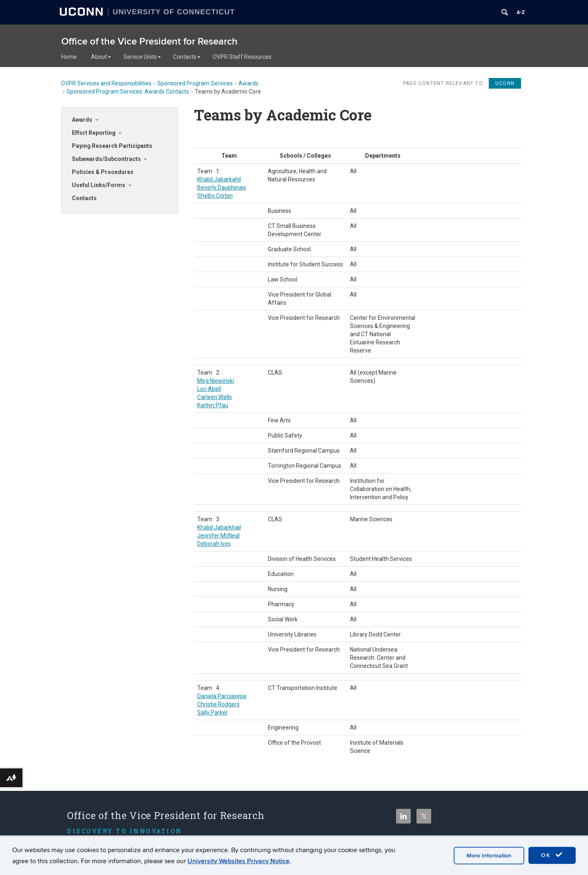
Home (69, 57)
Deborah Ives (214, 544)
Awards (248, 83)
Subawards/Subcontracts (106, 159)
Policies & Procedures (103, 172)
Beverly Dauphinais (222, 187)
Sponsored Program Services (195, 83)
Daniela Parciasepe (222, 696)
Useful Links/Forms (99, 185)
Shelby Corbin (215, 196)
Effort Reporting (94, 133)
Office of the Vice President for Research (149, 41)
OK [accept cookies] (552, 855)
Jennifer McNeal (218, 536)
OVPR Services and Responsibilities (106, 83)
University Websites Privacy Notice (238, 861)
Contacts (187, 57)
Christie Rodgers (218, 704)
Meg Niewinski (216, 381)
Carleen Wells (215, 397)
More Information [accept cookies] (489, 856)
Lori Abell (209, 389)
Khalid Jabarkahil (219, 179)
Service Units (142, 57)
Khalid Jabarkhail (219, 527)
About (101, 57)
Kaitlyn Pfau (213, 405)
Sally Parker (213, 712)
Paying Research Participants (112, 146)
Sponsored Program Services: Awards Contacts (128, 92)
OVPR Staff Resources (242, 57)
